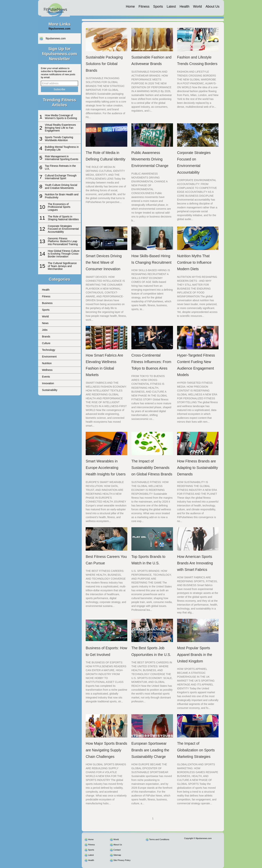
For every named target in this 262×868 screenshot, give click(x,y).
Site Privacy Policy (122, 860)
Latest (171, 6)
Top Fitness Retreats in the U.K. (60, 167)
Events (46, 377)
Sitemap (117, 855)
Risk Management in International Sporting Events (62, 158)
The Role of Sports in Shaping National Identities (63, 218)
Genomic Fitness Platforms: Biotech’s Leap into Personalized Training (63, 241)
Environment (49, 357)
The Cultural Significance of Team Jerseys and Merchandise (62, 266)
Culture (46, 343)
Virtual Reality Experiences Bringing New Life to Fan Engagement (60, 128)
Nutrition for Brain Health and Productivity (62, 196)
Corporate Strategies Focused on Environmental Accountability (63, 229)
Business (47, 303)
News (45, 323)
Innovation (48, 383)
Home (130, 6)
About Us (212, 6)
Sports (158, 6)
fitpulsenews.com (56, 38)
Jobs (45, 330)
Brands (46, 337)
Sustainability (50, 390)
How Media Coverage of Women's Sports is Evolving (61, 117)
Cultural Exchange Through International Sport (61, 177)
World (197, 6)
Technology (49, 350)
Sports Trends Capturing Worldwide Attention (59, 139)
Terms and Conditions (159, 839)
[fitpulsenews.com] (56, 8)
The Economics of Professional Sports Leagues (59, 207)
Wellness (47, 370)
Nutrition (47, 363)
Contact (117, 850)
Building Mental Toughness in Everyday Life (62, 148)
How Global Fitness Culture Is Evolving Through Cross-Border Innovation (64, 254)
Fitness (144, 6)
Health (184, 6)
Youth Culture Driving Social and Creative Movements (61, 186)
